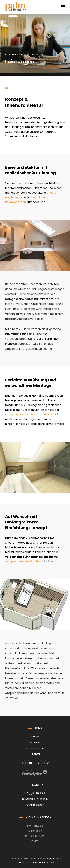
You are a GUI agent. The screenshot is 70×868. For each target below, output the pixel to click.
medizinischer (14, 197)
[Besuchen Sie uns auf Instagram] (48, 763)
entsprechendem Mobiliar (23, 561)
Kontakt (37, 754)
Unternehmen (37, 748)
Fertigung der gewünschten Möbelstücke (33, 414)
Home (37, 737)
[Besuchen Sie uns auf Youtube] (31, 763)
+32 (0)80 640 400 (35, 793)
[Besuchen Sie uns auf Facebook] (22, 763)
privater (52, 193)
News (37, 742)
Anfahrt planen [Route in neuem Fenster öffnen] (35, 805)
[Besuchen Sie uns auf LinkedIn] (39, 763)
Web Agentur (38, 862)
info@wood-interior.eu (35, 799)
